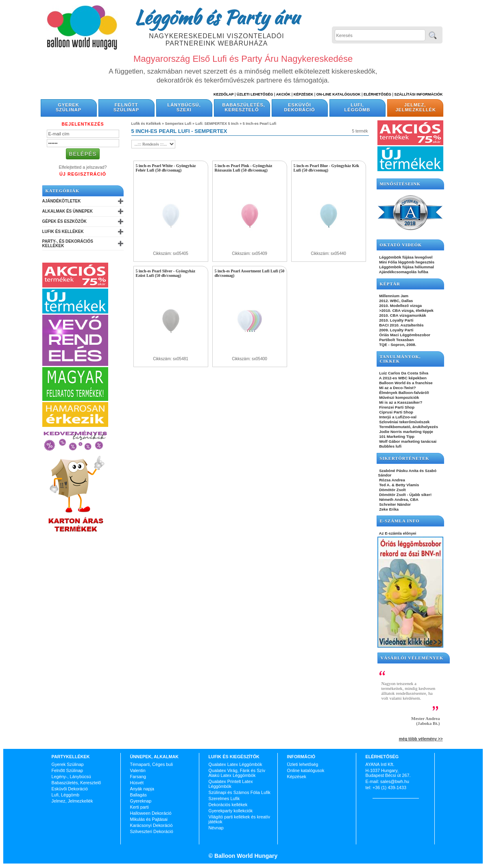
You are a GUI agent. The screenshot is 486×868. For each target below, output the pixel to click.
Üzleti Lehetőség (255, 94)
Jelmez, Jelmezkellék (416, 107)
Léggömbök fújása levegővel (405, 257)
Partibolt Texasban (396, 340)
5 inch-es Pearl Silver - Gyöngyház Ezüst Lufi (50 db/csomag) (166, 273)
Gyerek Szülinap (69, 107)
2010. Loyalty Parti (396, 320)
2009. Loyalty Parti (396, 330)
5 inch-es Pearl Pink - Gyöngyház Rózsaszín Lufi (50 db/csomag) (244, 168)
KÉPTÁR (390, 284)
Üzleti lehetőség (303, 764)
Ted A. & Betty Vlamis (399, 485)
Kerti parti (139, 807)
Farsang (138, 777)
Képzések (304, 94)
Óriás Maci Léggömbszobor (404, 335)
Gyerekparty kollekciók (231, 811)
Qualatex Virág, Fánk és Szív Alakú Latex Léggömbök (237, 773)
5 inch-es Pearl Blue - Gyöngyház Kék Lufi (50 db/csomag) (327, 168)
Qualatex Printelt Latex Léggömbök (231, 784)
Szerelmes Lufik (224, 798)
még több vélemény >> (421, 739)
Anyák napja (142, 789)
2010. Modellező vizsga (400, 306)
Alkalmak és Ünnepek (68, 211)
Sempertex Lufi (178, 124)
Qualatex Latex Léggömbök (235, 764)
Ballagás (138, 795)
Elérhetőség (377, 94)
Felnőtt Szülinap (126, 107)
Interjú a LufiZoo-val (397, 417)
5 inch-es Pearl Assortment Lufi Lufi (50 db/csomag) (250, 273)
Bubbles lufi (390, 446)
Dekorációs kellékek (228, 805)
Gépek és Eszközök (64, 221)
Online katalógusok (306, 770)
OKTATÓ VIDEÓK (401, 245)
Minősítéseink (400, 184)
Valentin (138, 770)
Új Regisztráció (83, 174)
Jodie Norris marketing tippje (406, 432)
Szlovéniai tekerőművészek (404, 422)
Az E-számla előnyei (397, 533)
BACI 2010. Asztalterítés (401, 325)
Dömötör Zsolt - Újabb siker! (405, 495)
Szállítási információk (419, 94)
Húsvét (137, 783)
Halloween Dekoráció (151, 813)
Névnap (216, 828)
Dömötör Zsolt (392, 490)
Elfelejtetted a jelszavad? (83, 167)
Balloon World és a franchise (405, 383)
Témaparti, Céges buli (152, 764)
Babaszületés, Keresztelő (244, 107)
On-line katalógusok (339, 94)
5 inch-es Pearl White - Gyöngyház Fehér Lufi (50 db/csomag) (166, 168)
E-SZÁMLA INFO (400, 521)
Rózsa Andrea (392, 480)
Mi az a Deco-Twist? (397, 388)
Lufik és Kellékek (63, 232)
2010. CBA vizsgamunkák (402, 315)
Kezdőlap (223, 94)
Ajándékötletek (62, 201)
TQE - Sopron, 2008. (397, 345)
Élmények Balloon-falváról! (404, 393)
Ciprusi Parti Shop (396, 412)
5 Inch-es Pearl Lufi (260, 124)
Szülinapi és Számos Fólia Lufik (240, 792)
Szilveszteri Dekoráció (152, 831)
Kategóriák (63, 191)
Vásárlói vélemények (412, 658)
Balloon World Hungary (245, 856)
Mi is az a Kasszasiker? (400, 402)
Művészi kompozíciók (399, 397)
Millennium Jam (393, 296)
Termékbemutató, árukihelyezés (408, 427)
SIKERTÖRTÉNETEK (405, 458)
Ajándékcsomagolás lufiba (403, 272)
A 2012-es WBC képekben (402, 378)
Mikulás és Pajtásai (149, 819)
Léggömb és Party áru (217, 17)
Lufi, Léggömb (357, 107)
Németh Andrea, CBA (398, 499)
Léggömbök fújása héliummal (406, 267)
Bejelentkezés (83, 124)
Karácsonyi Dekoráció (151, 825)
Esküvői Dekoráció (299, 107)
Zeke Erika (389, 509)
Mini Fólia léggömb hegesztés (406, 262)
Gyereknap (141, 801)
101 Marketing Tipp (396, 436)
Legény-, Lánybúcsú (71, 777)
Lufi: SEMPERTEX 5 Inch (217, 124)
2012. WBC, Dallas (396, 301)
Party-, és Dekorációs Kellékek (68, 244)
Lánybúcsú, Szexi (184, 107)
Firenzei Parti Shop (397, 407)
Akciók (283, 94)
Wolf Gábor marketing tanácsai (408, 441)
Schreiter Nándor (395, 504)
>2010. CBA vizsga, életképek (406, 310)
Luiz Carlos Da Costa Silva (403, 373)
